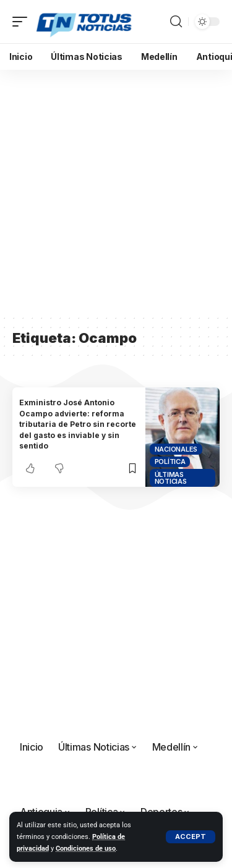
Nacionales (176, 449)
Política (170, 461)
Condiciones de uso (86, 849)
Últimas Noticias (171, 478)
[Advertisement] (116, 192)
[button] (191, 837)
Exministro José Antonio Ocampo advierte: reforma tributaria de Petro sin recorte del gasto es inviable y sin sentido (78, 424)
